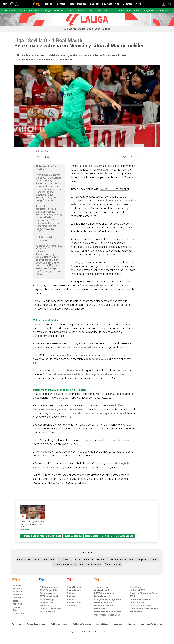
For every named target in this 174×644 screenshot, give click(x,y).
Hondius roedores (84, 560)
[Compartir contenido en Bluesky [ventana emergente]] (125, 156)
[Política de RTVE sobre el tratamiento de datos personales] (36, 624)
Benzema (98, 166)
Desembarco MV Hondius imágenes (116, 560)
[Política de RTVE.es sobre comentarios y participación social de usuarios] (151, 624)
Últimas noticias (113, 565)
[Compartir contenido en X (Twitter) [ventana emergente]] (118, 156)
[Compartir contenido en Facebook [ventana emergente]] (112, 156)
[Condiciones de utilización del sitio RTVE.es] (17, 624)
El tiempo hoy (94, 565)
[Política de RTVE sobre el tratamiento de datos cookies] (59, 624)
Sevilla (103, 173)
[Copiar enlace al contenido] (137, 156)
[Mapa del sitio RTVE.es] (118, 624)
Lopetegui (76, 262)
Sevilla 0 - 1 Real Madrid (59, 60)
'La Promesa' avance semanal (68, 565)
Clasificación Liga (109, 231)
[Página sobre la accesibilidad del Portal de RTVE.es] (102, 624)
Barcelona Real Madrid (28, 560)
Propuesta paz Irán (147, 560)
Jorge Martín (65, 560)
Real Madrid (104, 170)
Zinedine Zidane (88, 224)
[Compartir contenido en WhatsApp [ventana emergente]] (131, 156)
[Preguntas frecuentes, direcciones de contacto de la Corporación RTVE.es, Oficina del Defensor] (131, 624)
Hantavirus (49, 560)
